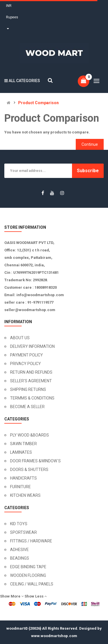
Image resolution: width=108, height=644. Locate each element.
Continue (90, 144)
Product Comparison (38, 103)
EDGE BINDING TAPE (28, 567)
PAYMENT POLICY (26, 355)
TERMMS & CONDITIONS (32, 398)
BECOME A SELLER (27, 407)
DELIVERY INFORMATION (32, 346)
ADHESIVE (19, 550)
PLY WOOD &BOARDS (30, 435)
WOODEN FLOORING (28, 575)
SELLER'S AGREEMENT (31, 381)
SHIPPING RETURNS (28, 389)
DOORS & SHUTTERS (29, 470)
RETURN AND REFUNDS (31, 372)
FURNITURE (20, 487)
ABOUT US (20, 338)
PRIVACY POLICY (25, 364)
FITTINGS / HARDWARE (31, 541)
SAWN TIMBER (23, 444)
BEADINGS (20, 558)
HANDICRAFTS (23, 478)
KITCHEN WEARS (25, 495)
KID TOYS (19, 524)
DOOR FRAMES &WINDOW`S (35, 461)
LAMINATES (21, 452)
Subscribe (88, 171)
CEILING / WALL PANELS (32, 584)
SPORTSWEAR (23, 532)
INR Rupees (12, 17)
